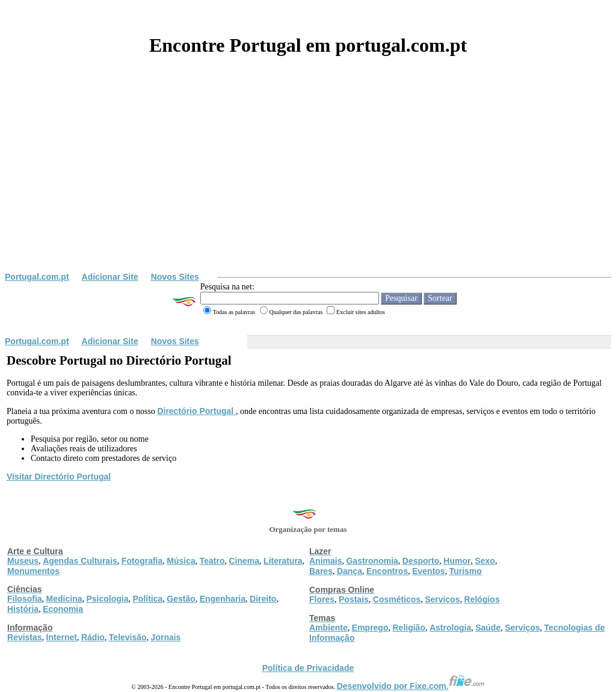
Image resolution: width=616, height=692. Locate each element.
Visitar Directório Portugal (59, 477)
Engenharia (223, 599)
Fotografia (142, 561)
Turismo (466, 571)
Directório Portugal (196, 411)
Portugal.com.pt (37, 277)
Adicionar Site (110, 277)
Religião (408, 628)
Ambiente (328, 628)
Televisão (128, 637)
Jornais (166, 637)
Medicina (64, 599)
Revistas (25, 637)
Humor (457, 561)
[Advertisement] (308, 182)
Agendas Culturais (80, 561)
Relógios (482, 599)
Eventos (428, 571)
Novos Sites (175, 277)
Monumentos (33, 571)
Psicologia (107, 599)
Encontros (387, 571)
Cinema (245, 561)
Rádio (93, 637)
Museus (23, 561)
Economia (63, 609)
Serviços (442, 599)
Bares (321, 571)
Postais (354, 599)
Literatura (283, 561)
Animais (325, 561)
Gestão (181, 599)
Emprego (370, 628)
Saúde (488, 628)
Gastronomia (372, 561)
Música (181, 561)
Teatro (212, 561)
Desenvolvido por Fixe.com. (411, 686)
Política (148, 599)
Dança (350, 571)
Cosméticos (397, 599)
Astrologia (450, 628)
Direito (263, 599)
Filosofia (25, 599)
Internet (62, 637)
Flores (322, 599)
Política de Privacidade (308, 668)
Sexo (485, 561)
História (23, 609)
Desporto (421, 561)
